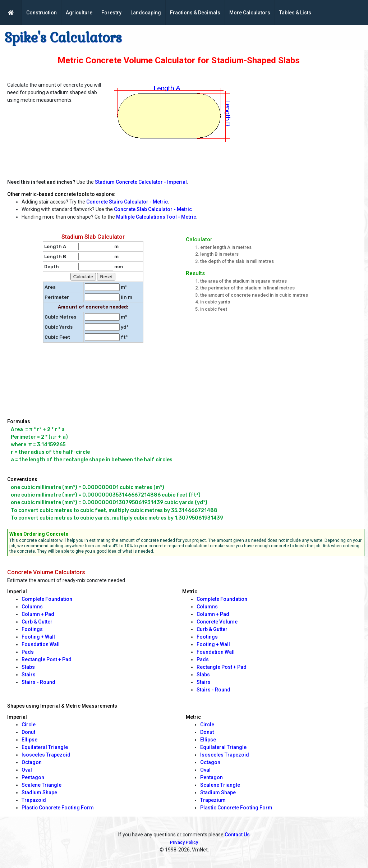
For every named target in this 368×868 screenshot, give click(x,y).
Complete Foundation (47, 599)
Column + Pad (38, 614)
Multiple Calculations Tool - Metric (156, 217)
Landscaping (146, 13)
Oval (27, 770)
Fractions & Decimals (195, 13)
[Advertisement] (305, 124)
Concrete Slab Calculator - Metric (153, 209)
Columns (32, 607)
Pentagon (33, 777)
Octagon (32, 762)
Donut (28, 732)
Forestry (111, 13)
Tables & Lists (295, 13)
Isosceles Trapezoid (46, 755)
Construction (42, 13)
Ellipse (29, 740)
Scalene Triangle (42, 785)
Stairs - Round (38, 682)
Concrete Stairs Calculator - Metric (127, 202)
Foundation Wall (41, 644)
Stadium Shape (39, 792)
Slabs (28, 667)
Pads (28, 652)
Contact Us (237, 835)
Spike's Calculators (63, 38)
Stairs (29, 675)
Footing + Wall (38, 637)
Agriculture (79, 13)
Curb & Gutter (37, 622)
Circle (29, 725)
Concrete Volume (217, 622)
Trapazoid (34, 800)
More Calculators (250, 13)
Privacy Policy (184, 842)
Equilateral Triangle (45, 747)
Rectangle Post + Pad (47, 659)
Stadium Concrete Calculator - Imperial (141, 182)
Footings (32, 629)
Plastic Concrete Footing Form (58, 808)
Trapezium (213, 800)
